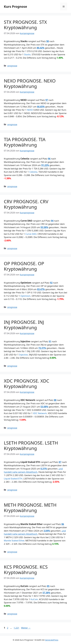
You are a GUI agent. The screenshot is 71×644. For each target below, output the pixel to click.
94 (52, 221)
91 (50, 341)
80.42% (41, 48)
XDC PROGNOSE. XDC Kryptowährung (26, 384)
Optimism (25, 296)
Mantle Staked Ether (14, 541)
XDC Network (40, 413)
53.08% (44, 407)
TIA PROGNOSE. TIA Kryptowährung (25, 142)
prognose (12, 66)
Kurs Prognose (15, 6)
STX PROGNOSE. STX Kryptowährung (25, 25)
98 (48, 41)
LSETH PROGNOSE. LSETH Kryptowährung (31, 445)
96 (49, 159)
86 (63, 524)
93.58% (44, 227)
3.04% (47, 531)
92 (51, 283)
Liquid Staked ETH (13, 479)
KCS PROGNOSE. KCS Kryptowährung (26, 570)
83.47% (41, 289)
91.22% (45, 165)
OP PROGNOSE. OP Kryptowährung (24, 266)
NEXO (30, 110)
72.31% (42, 348)
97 (47, 100)
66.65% (41, 107)
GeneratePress (52, 640)
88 (55, 400)
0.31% (44, 469)
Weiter (26, 628)
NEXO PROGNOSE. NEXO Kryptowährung (30, 83)
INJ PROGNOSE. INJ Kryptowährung (24, 325)
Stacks (27, 54)
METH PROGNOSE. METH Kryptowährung (30, 508)
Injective (23, 355)
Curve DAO (31, 234)
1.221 (16, 628)
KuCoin (34, 599)
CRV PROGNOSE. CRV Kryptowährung (26, 204)
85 (48, 586)
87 (60, 462)
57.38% (46, 593)
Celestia (33, 172)
